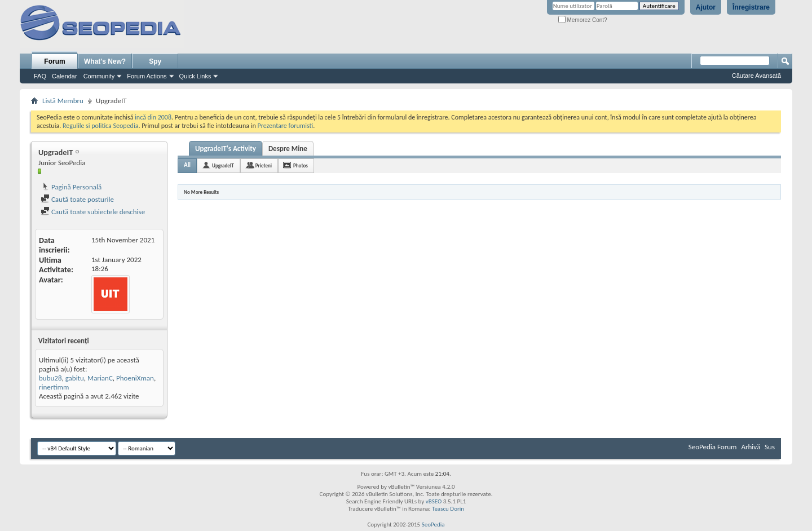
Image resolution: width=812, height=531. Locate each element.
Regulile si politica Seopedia (101, 126)
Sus (770, 447)
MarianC (100, 378)
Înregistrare (751, 7)
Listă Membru (63, 101)
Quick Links (195, 76)
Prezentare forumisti (285, 126)
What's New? (105, 61)
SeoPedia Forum (713, 447)
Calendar (65, 76)
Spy (155, 61)
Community (99, 76)
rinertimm (54, 387)
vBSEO (434, 501)
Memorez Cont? (583, 20)
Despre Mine (288, 149)
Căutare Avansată (756, 76)
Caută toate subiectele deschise (93, 212)
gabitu (75, 378)
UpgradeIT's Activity (226, 149)
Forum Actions (147, 76)
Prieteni (264, 165)
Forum (54, 61)
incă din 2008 (153, 117)
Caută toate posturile (77, 199)
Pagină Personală (71, 187)
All (187, 165)
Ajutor (706, 7)
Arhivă (751, 447)
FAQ (40, 76)
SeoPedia (433, 525)
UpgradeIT (223, 165)
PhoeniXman (135, 378)
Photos (301, 165)
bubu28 (50, 378)
